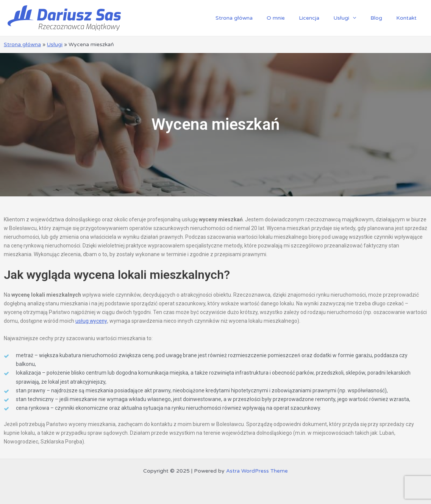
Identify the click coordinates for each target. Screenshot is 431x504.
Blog (381, 18)
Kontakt (408, 18)
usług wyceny (91, 321)
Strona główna (253, 18)
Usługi (353, 18)
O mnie (291, 18)
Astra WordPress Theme (257, 471)
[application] (361, 18)
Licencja (321, 18)
